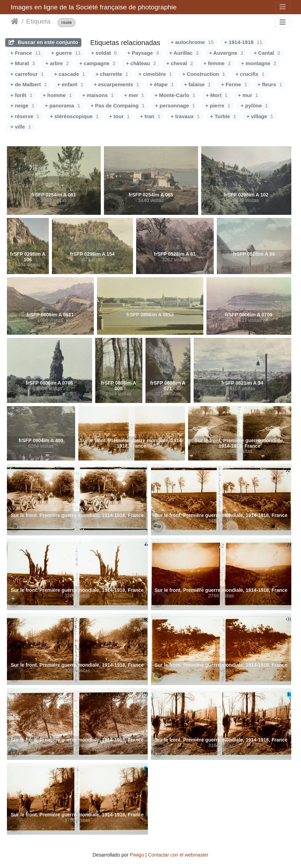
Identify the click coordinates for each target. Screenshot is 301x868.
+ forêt (21, 95)
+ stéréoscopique (74, 116)
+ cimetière (155, 74)
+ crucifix (250, 74)
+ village (260, 116)
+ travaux (185, 116)
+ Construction (204, 74)
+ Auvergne (226, 53)
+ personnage (175, 106)
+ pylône (254, 106)
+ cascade (70, 74)
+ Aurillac (184, 53)
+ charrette (112, 74)
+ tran (150, 116)
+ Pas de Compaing (117, 106)
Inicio (15, 21)
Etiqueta (38, 21)
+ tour (119, 116)
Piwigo (137, 855)
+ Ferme (234, 84)
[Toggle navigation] (283, 7)
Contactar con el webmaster (178, 855)
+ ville (21, 127)
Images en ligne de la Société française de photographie (94, 7)
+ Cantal (267, 53)
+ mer (134, 95)
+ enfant (70, 84)
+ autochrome (192, 42)
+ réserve (25, 116)
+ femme (217, 63)
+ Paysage (143, 53)
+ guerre (66, 53)
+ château (141, 63)
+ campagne (97, 63)
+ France (26, 53)
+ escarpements (117, 84)
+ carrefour (27, 74)
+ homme (57, 95)
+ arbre (57, 63)
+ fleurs (270, 84)
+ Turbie (223, 116)
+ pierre (218, 106)
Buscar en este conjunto (43, 42)
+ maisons (98, 95)
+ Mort (217, 95)
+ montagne (259, 63)
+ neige (22, 106)
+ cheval (180, 63)
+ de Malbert (29, 84)
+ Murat (23, 63)
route (67, 23)
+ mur (248, 95)
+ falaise (197, 84)
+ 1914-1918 (243, 42)
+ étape (162, 84)
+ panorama (62, 106)
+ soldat (104, 53)
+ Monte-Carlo (175, 95)
